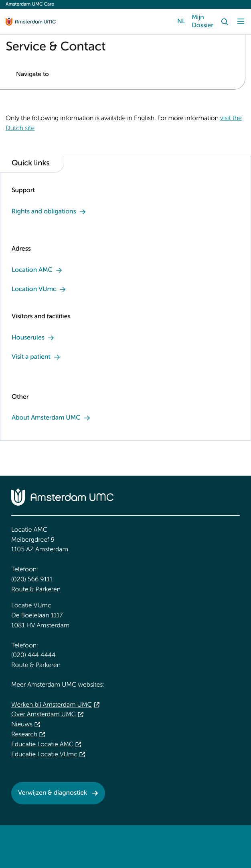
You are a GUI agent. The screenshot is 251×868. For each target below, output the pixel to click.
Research (24, 735)
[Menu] (241, 22)
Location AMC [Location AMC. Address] (32, 270)
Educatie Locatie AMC (42, 745)
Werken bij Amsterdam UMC (52, 705)
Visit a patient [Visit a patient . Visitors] (31, 357)
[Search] (225, 22)
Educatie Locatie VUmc (44, 755)
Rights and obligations (44, 212)
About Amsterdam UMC (46, 418)
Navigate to (32, 74)
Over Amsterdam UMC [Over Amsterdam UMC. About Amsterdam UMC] (44, 715)
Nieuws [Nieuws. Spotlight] (22, 725)
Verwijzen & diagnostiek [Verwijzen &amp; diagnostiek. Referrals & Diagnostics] (53, 793)
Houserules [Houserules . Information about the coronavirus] (28, 338)
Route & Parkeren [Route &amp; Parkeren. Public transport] (36, 590)
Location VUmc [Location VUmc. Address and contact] (34, 289)
